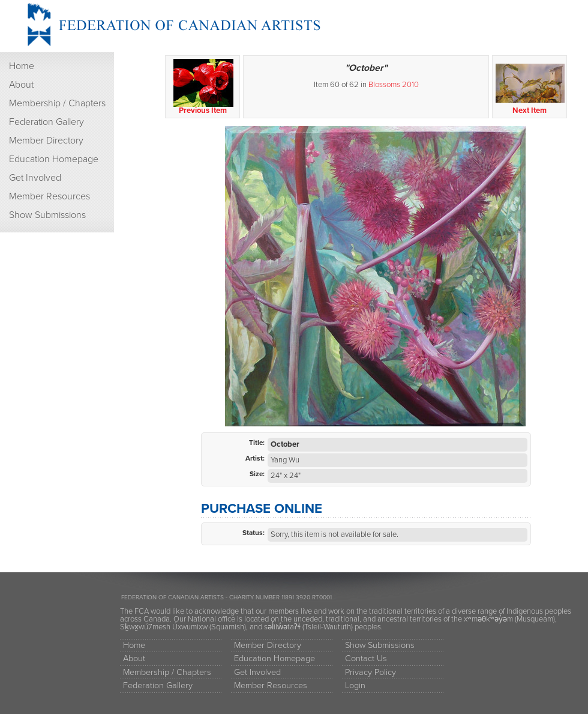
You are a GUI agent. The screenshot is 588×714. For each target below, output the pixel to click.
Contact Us (366, 658)
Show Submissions (47, 215)
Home (22, 66)
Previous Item (203, 87)
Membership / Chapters (57, 103)
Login (355, 685)
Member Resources (49, 196)
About (21, 85)
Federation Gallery (46, 122)
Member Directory (46, 141)
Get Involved (35, 178)
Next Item (530, 87)
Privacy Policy (370, 672)
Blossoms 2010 (394, 85)
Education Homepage (54, 159)
